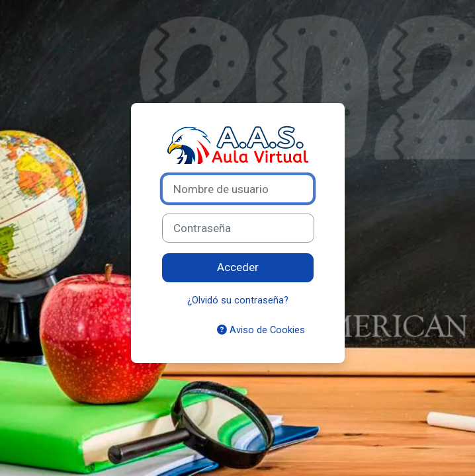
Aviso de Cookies (261, 330)
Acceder (238, 267)
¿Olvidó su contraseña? (238, 300)
